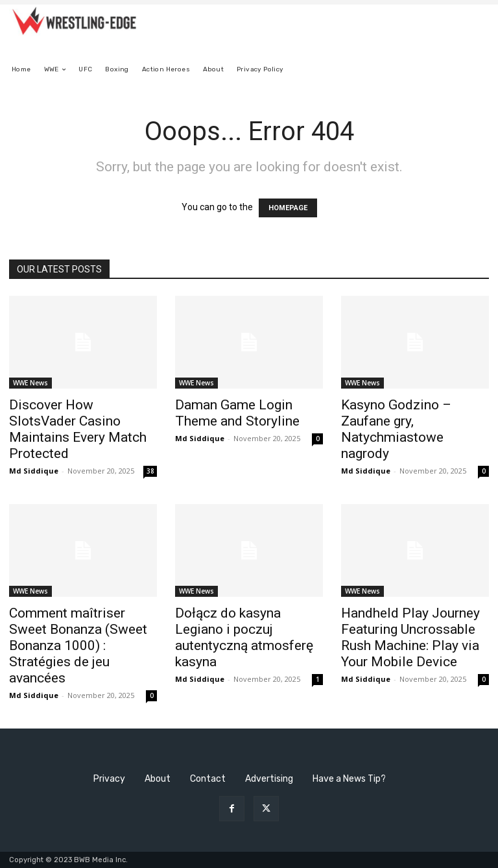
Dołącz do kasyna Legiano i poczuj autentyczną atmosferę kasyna (244, 637)
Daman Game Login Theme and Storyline (237, 413)
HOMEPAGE (288, 208)
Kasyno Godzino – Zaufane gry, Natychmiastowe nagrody (396, 429)
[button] (474, 70)
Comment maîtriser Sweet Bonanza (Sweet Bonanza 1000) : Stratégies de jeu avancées (78, 645)
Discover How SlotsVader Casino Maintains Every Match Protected (78, 429)
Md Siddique (34, 471)
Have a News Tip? (349, 779)
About (158, 779)
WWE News (30, 383)
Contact (208, 779)
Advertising (269, 779)
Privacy (109, 779)
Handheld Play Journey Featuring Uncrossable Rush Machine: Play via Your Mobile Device (410, 637)
